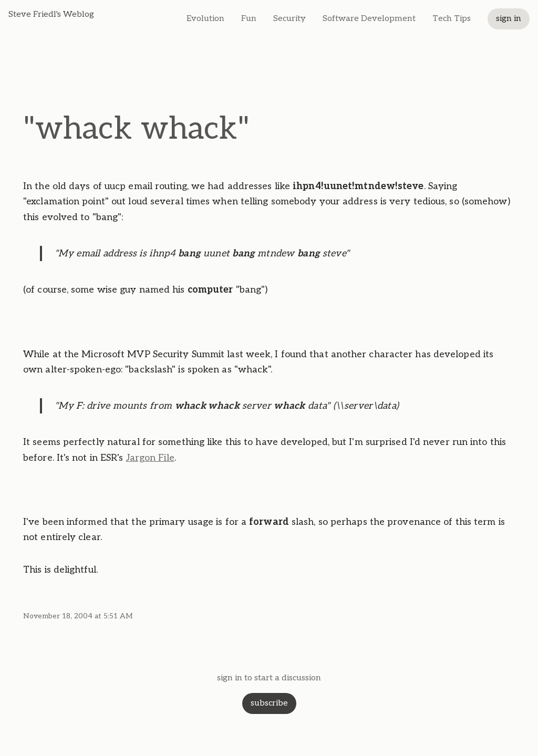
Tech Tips (452, 19)
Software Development (369, 19)
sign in (509, 19)
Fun (249, 19)
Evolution (205, 19)
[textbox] (269, 378)
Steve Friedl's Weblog (51, 14)
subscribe (269, 703)
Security (289, 19)
